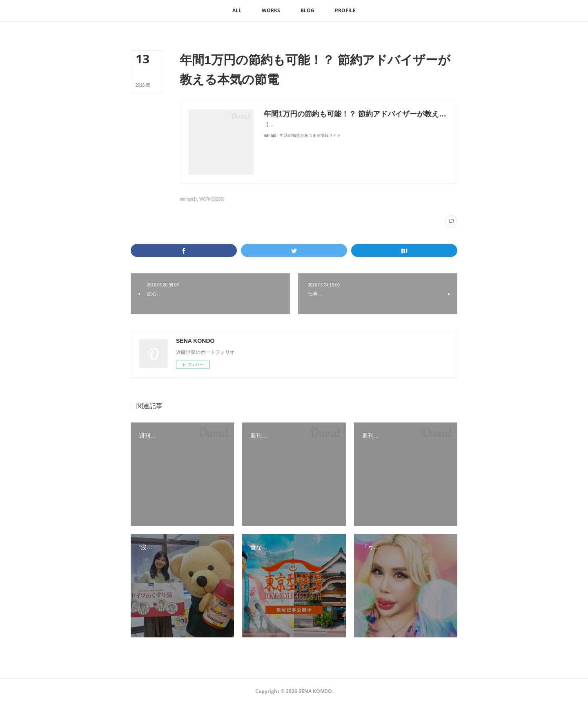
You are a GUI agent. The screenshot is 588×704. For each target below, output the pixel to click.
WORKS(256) (212, 199)
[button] (237, 11)
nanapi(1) (188, 199)
